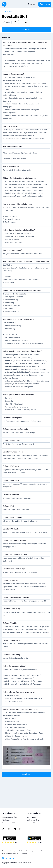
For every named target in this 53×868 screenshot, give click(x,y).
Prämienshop (6, 820)
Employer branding (33, 820)
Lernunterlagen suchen (9, 817)
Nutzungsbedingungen (9, 851)
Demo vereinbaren (32, 823)
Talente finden (31, 817)
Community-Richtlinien (9, 823)
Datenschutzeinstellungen (10, 853)
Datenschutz (24, 851)
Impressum (34, 851)
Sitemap (24, 853)
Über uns (44, 851)
